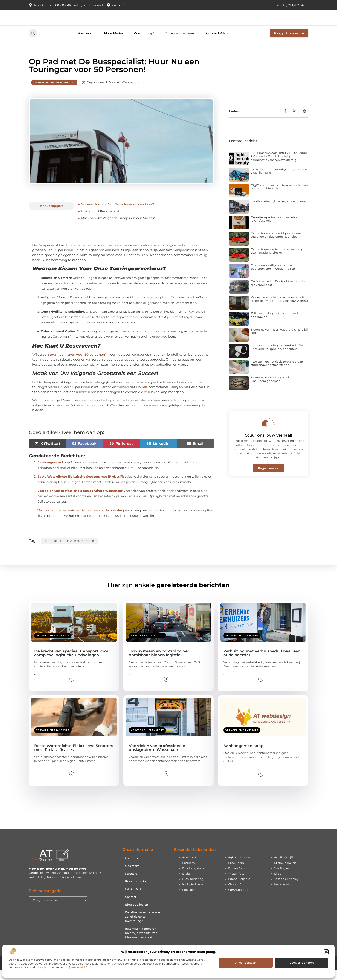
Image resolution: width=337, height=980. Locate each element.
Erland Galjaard (239, 889)
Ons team (132, 876)
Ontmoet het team (180, 43)
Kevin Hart (282, 894)
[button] (326, 952)
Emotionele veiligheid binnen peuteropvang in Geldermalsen (273, 277)
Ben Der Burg (192, 868)
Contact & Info (218, 43)
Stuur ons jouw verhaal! (269, 445)
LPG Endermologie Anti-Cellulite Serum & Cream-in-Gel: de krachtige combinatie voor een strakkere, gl (279, 167)
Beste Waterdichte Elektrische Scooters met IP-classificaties (85, 487)
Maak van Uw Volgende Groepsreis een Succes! (118, 228)
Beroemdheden (136, 891)
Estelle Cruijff (283, 868)
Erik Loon (189, 900)
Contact (131, 907)
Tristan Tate (236, 884)
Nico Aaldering (193, 889)
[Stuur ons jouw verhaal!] (269, 432)
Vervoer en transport (54, 93)
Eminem (188, 873)
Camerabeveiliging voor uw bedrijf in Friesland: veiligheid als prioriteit (277, 357)
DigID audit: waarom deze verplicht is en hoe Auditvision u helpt (279, 197)
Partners (85, 43)
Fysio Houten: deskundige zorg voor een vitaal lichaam (279, 181)
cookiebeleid (78, 967)
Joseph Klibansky (286, 889)
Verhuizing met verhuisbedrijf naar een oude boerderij (81, 520)
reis (145, 397)
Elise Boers (236, 873)
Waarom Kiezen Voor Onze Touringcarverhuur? (118, 215)
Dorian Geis (236, 878)
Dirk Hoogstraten (194, 878)
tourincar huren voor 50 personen (77, 365)
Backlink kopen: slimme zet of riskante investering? (142, 927)
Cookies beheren (302, 963)
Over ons (131, 868)
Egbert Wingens (240, 868)
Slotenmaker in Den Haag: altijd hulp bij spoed (279, 341)
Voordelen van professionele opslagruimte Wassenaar (80, 501)
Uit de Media (113, 43)
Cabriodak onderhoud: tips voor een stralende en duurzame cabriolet (276, 245)
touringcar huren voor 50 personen (69, 551)
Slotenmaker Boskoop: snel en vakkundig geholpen (272, 389)
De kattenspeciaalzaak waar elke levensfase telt (274, 229)
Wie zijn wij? (144, 43)
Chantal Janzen (239, 894)
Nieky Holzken (193, 894)
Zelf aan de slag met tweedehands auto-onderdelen (279, 325)
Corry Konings (238, 900)
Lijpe (278, 884)
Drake (186, 884)
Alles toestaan (246, 963)
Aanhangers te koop (54, 472)
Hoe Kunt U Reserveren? (100, 222)
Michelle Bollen (285, 873)
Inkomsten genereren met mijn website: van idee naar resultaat (141, 943)
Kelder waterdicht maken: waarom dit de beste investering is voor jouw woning (279, 309)
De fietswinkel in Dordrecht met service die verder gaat (278, 293)
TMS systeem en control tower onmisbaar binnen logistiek (159, 663)
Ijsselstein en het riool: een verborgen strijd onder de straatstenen (277, 373)
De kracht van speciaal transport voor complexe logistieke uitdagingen (71, 663)
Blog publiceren (137, 915)
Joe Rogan (282, 878)
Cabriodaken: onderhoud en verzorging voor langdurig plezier (279, 261)
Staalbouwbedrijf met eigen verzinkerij (278, 211)
